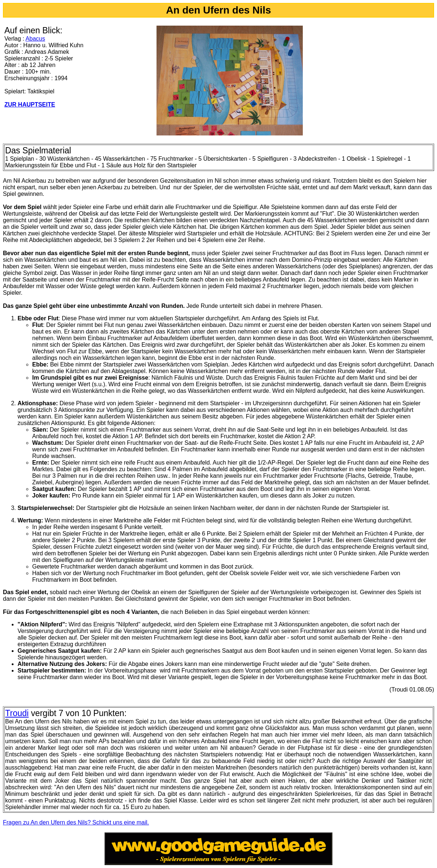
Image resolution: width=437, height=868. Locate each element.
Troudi (17, 713)
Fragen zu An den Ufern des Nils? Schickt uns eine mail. (76, 822)
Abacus (35, 39)
